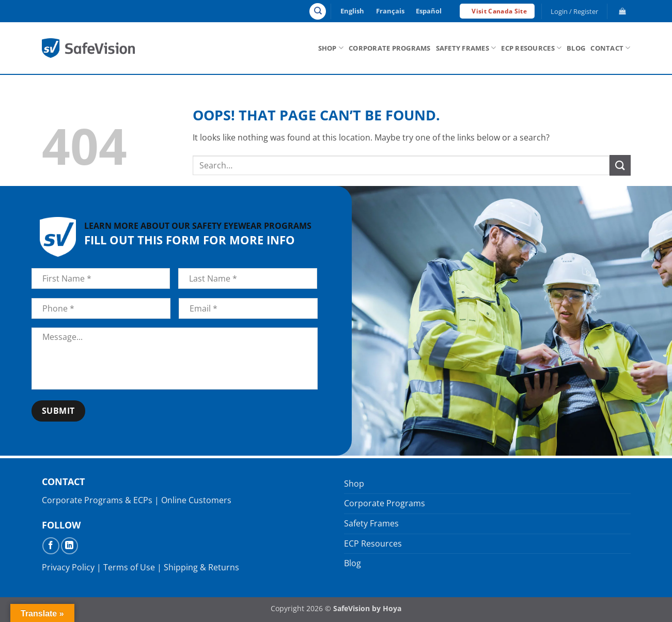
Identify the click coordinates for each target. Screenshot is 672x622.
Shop (331, 48)
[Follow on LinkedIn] (69, 546)
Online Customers (196, 500)
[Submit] (620, 165)
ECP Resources (531, 48)
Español (429, 11)
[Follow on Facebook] (51, 546)
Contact (610, 48)
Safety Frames (466, 48)
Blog (576, 48)
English (352, 11)
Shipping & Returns (201, 567)
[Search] (318, 11)
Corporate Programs (390, 48)
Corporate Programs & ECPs (97, 500)
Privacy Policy (68, 567)
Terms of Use (129, 567)
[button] (574, 11)
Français (390, 11)
